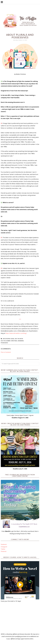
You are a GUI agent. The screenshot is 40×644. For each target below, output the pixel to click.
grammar (21, 341)
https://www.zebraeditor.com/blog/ (16, 333)
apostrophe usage (8, 339)
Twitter (3, 549)
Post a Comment (6, 352)
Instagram (4, 547)
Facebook (4, 544)
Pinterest (4, 551)
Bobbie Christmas (12, 341)
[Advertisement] (20, 618)
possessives (4, 343)
